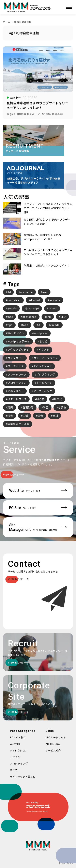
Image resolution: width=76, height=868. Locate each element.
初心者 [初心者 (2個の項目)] (40, 399)
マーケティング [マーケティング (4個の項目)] (43, 391)
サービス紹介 (53, 750)
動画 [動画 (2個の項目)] (10, 407)
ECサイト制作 (18, 737)
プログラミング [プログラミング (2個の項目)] (45, 374)
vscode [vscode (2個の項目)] (55, 325)
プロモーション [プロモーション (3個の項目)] (17, 383)
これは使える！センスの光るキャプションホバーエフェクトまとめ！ (48, 252)
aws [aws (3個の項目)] (45, 292)
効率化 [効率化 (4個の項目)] (58, 399)
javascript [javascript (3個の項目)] (33, 308)
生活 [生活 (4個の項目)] (25, 416)
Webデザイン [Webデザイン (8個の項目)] (16, 333)
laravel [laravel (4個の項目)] (53, 308)
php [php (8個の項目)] (48, 317)
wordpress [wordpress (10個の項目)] (41, 333)
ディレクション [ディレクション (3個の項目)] (43, 366)
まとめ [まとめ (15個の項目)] (43, 341)
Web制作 (15, 744)
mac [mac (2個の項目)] (10, 317)
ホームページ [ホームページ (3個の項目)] (44, 383)
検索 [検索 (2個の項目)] (10, 416)
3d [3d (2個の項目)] (9, 292)
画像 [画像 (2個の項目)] (40, 416)
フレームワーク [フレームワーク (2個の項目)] (17, 374)
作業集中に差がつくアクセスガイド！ (47, 265)
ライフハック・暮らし (23, 776)
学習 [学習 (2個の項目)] (46, 407)
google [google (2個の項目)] (12, 308)
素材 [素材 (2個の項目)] (55, 416)
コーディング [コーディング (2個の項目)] (16, 366)
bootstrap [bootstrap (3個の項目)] (14, 300)
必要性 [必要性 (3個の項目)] (62, 407)
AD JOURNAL (53, 744)
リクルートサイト (56, 737)
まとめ (14, 770)
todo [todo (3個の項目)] (25, 325)
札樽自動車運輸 (23, 22)
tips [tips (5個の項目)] (10, 325)
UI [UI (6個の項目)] (39, 325)
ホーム (7, 22)
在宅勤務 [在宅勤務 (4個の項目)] (28, 407)
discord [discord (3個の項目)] (35, 300)
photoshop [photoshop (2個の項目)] (29, 317)
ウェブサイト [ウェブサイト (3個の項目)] (16, 358)
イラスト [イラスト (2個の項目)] (44, 350)
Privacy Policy (66, 863)
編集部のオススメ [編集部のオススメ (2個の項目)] (18, 424)
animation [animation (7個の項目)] (26, 292)
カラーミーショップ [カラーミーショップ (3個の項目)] (46, 358)
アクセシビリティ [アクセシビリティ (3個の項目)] (18, 350)
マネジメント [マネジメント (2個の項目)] (16, 391)
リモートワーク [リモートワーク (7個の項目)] (17, 399)
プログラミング (19, 763)
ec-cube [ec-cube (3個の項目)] (55, 300)
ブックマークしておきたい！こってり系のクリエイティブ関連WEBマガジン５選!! (48, 208)
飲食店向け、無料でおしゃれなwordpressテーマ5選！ (43, 237)
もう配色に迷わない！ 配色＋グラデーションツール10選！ (47, 222)
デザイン (15, 757)
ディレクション (19, 750)
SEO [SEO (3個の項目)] (63, 317)
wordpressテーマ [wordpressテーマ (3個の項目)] (19, 341)
